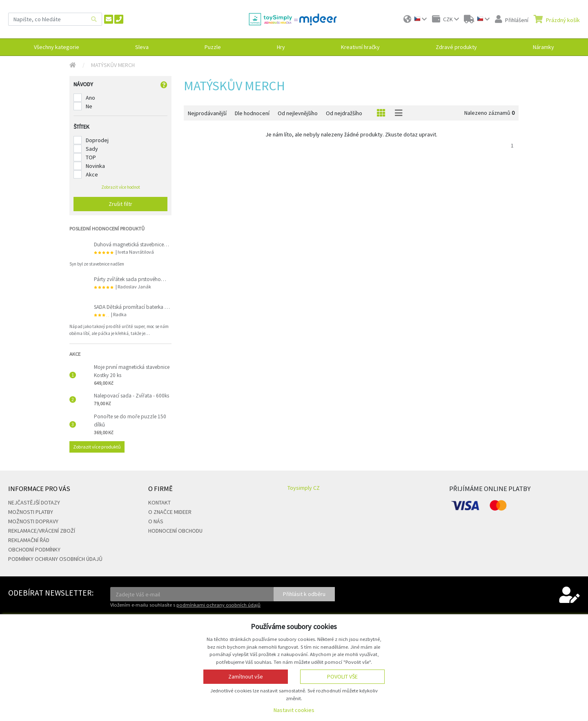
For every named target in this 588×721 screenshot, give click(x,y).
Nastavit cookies (294, 710)
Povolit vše (342, 676)
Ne (89, 106)
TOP (91, 157)
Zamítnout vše (246, 676)
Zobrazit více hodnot (121, 187)
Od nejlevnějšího (298, 113)
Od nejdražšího (344, 113)
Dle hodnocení (252, 113)
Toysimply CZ (304, 488)
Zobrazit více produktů (97, 447)
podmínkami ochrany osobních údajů (218, 605)
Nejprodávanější (207, 113)
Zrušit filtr (120, 204)
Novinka (95, 166)
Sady (92, 149)
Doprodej (97, 140)
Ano (90, 98)
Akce (92, 174)
